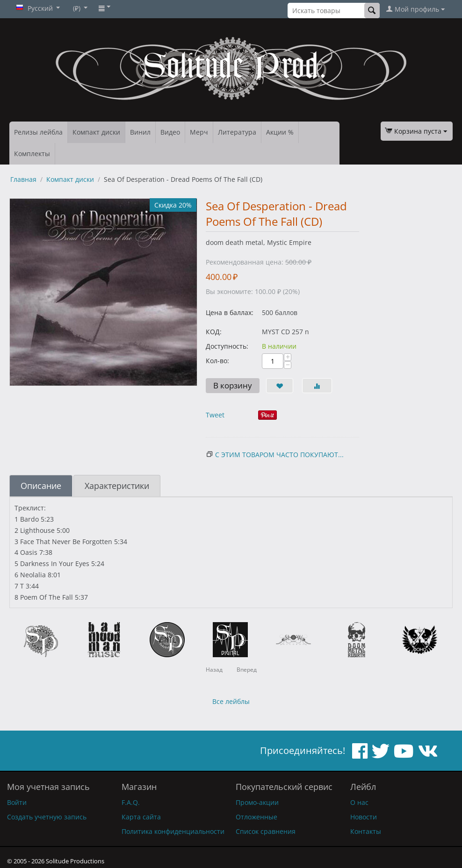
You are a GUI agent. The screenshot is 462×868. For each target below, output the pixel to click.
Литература (237, 132)
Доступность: (227, 346)
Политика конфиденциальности (173, 831)
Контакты (366, 831)
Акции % (280, 132)
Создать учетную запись (47, 817)
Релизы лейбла (38, 132)
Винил (140, 132)
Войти (17, 802)
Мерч (199, 132)
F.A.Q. (131, 802)
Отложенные (256, 817)
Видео (170, 132)
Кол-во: (217, 361)
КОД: (214, 332)
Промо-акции (257, 802)
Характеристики (117, 486)
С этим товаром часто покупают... (279, 455)
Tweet (215, 415)
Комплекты (32, 154)
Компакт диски (96, 132)
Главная (23, 179)
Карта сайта (141, 817)
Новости (364, 817)
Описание (41, 486)
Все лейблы (231, 701)
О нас (359, 802)
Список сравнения (266, 831)
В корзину (233, 385)
